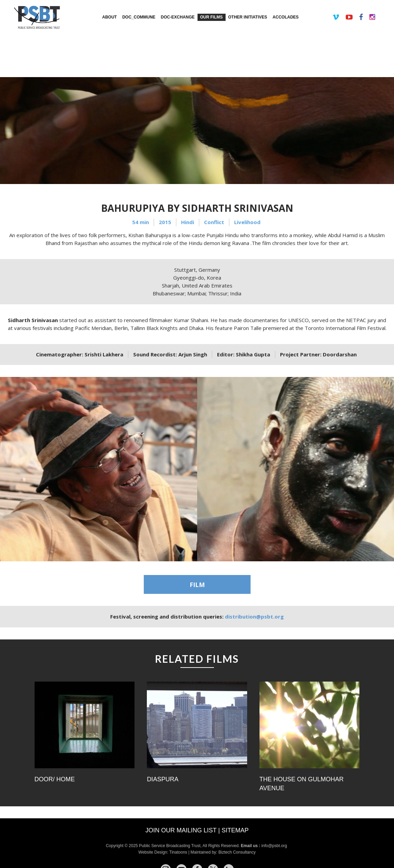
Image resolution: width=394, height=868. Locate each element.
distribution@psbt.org (254, 616)
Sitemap (235, 830)
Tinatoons (178, 852)
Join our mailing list (181, 830)
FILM (197, 585)
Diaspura (163, 779)
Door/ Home (55, 779)
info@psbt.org (275, 846)
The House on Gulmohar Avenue (302, 784)
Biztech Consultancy (237, 852)
